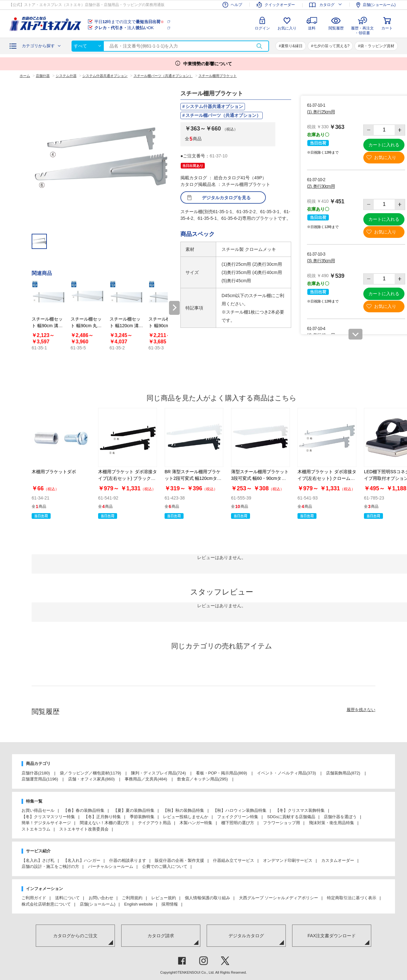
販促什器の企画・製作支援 (179, 860)
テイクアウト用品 (154, 823)
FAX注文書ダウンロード (332, 936)
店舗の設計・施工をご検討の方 (50, 866)
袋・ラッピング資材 (377, 46)
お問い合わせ (101, 898)
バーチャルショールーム (111, 866)
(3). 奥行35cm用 (321, 261)
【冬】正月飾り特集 (102, 817)
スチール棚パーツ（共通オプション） (223, 115)
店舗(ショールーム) (98, 904)
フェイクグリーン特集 (238, 817)
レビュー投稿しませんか (186, 817)
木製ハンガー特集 (196, 823)
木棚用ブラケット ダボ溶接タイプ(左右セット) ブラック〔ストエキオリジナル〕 (128, 478)
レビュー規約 (164, 898)
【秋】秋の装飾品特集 (184, 810)
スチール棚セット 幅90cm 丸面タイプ (86, 326)
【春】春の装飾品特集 (84, 810)
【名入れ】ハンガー (82, 860)
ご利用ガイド (34, 898)
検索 (259, 46)
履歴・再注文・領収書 (362, 30)
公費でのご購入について (165, 866)
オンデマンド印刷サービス (288, 860)
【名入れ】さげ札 (38, 860)
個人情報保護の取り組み (207, 898)
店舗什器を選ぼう (340, 817)
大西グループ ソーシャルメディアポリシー (279, 898)
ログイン (262, 28)
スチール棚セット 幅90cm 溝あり (164, 326)
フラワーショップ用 (282, 823)
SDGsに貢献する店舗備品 (291, 817)
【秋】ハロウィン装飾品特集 (240, 810)
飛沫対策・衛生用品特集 (332, 823)
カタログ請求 (161, 936)
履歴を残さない (361, 710)
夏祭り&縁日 (292, 46)
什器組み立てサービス (234, 860)
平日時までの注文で (129, 22)
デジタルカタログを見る (226, 198)
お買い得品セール (38, 810)
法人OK (124, 28)
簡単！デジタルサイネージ (46, 823)
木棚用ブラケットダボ (54, 472)
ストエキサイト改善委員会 (84, 829)
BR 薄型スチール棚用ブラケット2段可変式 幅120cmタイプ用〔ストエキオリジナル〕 (193, 478)
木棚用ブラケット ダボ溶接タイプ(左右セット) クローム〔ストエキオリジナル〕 (327, 478)
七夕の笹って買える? (332, 46)
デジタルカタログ (246, 936)
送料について (67, 898)
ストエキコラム (36, 829)
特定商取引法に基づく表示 (352, 898)
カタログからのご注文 (75, 936)
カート (387, 28)
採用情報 (170, 904)
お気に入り (287, 28)
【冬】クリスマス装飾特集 (300, 810)
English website (138, 904)
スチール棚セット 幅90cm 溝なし (47, 326)
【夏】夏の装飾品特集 (134, 810)
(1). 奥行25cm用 (321, 112)
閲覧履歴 (336, 28)
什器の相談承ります (128, 860)
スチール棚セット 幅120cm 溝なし (126, 326)
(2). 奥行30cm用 (321, 186)
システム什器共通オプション (214, 106)
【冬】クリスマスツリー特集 (48, 817)
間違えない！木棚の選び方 (104, 823)
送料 (312, 28)
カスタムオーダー (338, 860)
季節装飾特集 (142, 817)
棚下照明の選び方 (238, 823)
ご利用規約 (132, 898)
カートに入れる (384, 145)
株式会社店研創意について (46, 904)
